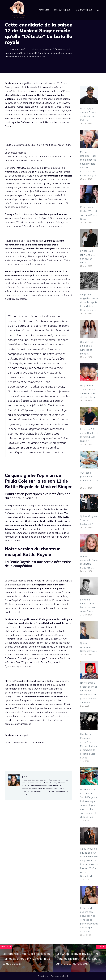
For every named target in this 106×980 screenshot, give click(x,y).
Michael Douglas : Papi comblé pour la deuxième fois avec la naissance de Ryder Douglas (88, 164)
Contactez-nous (84, 10)
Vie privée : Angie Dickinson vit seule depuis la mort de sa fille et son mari (89, 302)
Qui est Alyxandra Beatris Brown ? (89, 647)
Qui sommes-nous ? (63, 10)
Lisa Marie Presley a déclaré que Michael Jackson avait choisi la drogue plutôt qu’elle (89, 746)
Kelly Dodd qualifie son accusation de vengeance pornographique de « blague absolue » (89, 920)
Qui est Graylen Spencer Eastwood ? (88, 520)
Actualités (44, 10)
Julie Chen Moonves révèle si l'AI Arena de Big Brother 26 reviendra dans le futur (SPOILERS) (78, 959)
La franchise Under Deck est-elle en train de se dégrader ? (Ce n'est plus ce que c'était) (26, 959)
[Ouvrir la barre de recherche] (98, 10)
